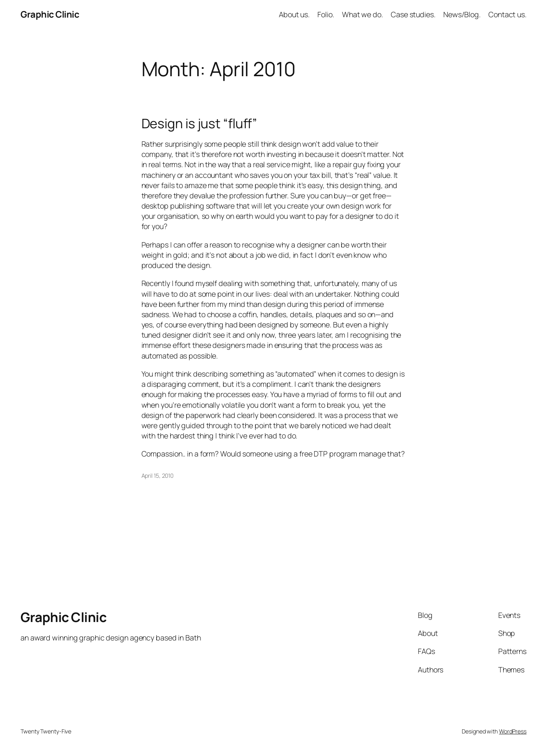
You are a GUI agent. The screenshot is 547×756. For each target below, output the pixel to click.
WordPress (513, 731)
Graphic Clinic (50, 14)
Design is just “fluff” (199, 124)
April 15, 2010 (158, 476)
